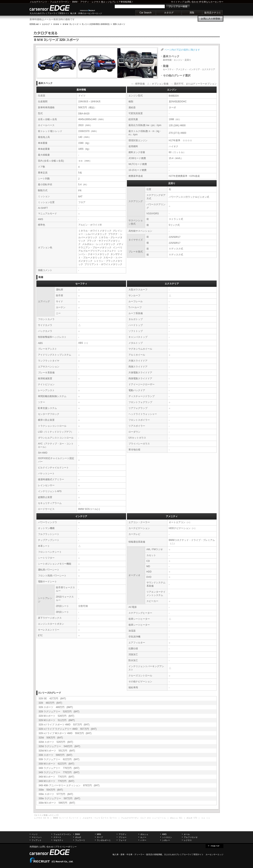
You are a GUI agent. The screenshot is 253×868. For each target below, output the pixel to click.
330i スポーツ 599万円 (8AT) (55, 755)
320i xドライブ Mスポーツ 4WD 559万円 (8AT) (65, 733)
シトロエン (167, 837)
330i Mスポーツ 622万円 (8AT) (56, 764)
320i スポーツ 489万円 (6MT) (56, 707)
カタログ (169, 13)
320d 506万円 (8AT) (51, 738)
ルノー (143, 837)
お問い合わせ (192, 2)
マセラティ (58, 840)
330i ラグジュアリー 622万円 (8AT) (59, 759)
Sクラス (113, 818)
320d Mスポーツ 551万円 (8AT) (57, 751)
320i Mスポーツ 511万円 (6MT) (57, 720)
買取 (192, 13)
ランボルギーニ (104, 840)
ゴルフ (143, 818)
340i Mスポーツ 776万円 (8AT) (56, 777)
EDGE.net (34, 24)
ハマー (143, 840)
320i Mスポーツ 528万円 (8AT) (56, 716)
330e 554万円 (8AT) (51, 790)
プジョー (123, 837)
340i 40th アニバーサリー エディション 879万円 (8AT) (69, 785)
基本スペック (177, 58)
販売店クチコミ (213, 13)
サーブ (100, 837)
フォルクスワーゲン (60, 2)
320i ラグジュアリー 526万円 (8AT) (59, 712)
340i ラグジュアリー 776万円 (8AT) (59, 768)
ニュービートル (159, 818)
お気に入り (211, 19)
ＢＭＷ (56, 24)
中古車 (129, 854)
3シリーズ (64, 818)
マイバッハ (37, 837)
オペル (187, 834)
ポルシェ (144, 834)
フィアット (37, 840)
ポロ (149, 818)
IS (48, 818)
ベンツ (35, 834)
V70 (195, 818)
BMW (75, 2)
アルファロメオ (191, 837)
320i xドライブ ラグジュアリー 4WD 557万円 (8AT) (68, 729)
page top (214, 846)
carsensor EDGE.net (54, 8)
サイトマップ (177, 2)
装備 (189, 68)
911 (181, 818)
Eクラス (105, 818)
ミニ (208, 818)
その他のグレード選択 (177, 75)
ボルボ (78, 837)
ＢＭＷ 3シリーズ (70, 24)
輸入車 (116, 854)
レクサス (96, 2)
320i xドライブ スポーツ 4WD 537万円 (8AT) (64, 725)
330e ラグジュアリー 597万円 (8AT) (59, 798)
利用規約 (34, 847)
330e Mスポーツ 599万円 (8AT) (57, 803)
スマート (57, 837)
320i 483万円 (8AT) (50, 703)
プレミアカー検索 (178, 7)
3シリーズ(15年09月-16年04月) (96, 24)
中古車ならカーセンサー (211, 2)
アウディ (85, 2)
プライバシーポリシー (66, 847)
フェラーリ (80, 840)
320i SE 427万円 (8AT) (52, 699)
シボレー (166, 840)
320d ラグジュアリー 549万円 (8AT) (59, 746)
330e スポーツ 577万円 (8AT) (56, 794)
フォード (123, 840)
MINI (99, 834)
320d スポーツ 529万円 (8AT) (56, 742)
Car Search (146, 13)
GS (44, 818)
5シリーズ (74, 818)
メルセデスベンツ (38, 2)
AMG (164, 834)
